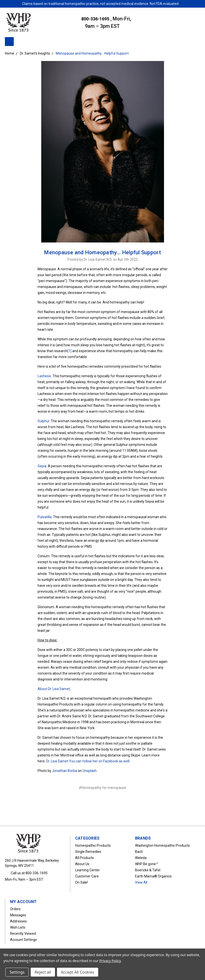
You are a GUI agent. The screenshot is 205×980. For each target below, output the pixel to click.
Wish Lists (18, 927)
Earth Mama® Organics (153, 876)
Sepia (42, 466)
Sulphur (43, 421)
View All (141, 882)
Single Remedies (88, 852)
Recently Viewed (23, 934)
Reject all (43, 972)
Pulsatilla (45, 517)
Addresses (18, 921)
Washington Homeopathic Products (162, 845)
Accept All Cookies (78, 972)
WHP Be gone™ (147, 864)
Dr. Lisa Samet (57, 761)
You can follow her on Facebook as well (99, 761)
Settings (17, 972)
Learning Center (88, 870)
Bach (139, 852)
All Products (84, 858)
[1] (69, 351)
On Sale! (82, 882)
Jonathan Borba (65, 771)
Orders (15, 909)
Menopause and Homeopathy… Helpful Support (102, 252)
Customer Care (87, 876)
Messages (18, 915)
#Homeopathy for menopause (102, 788)
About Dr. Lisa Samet (54, 689)
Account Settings (23, 940)
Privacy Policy (110, 961)
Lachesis (44, 376)
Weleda (141, 858)
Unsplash (90, 771)
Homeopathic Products (93, 845)
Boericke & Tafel (148, 870)
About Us (82, 864)
